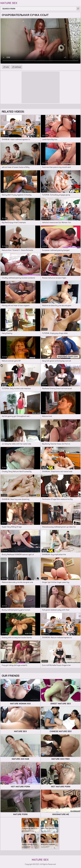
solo (7, 67)
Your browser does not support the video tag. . (40, 41)
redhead (18, 67)
